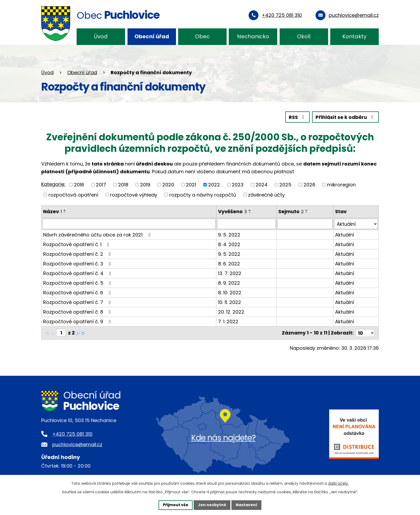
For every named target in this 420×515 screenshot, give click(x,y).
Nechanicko (253, 36)
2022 (214, 185)
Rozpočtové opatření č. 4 (78, 273)
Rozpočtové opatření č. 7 (78, 302)
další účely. (338, 483)
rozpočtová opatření (73, 195)
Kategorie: (53, 184)
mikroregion (341, 185)
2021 (191, 185)
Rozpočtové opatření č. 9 (78, 322)
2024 (262, 185)
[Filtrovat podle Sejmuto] (305, 224)
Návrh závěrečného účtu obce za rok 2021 (98, 235)
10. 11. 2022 (230, 302)
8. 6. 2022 (229, 264)
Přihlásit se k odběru (346, 117)
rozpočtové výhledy (134, 195)
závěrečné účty (266, 195)
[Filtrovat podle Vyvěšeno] (246, 224)
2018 (123, 185)
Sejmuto (291, 211)
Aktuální (345, 235)
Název (52, 211)
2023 (238, 185)
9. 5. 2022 (229, 235)
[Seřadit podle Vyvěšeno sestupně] (250, 212)
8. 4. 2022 (229, 244)
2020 (168, 185)
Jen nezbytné (212, 505)
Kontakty (354, 36)
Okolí (304, 36)
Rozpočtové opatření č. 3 (78, 264)
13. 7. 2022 (230, 273)
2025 (285, 185)
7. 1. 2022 (228, 322)
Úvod (101, 36)
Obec (202, 36)
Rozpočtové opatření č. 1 (77, 244)
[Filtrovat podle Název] (129, 224)
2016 (79, 185)
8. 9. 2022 (229, 283)
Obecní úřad (152, 36)
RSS (298, 117)
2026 (309, 185)
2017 (101, 185)
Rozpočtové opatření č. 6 (78, 293)
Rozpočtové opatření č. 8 (78, 312)
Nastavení (246, 505)
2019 (145, 185)
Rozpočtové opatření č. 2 (78, 254)
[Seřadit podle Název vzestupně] (65, 210)
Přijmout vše (176, 505)
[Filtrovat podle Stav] (356, 224)
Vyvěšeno (232, 211)
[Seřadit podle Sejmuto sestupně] (307, 212)
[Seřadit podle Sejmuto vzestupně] (307, 210)
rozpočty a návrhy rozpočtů (203, 195)
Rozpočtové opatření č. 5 (78, 283)
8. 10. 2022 (230, 293)
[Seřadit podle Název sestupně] (65, 212)
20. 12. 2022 (231, 312)
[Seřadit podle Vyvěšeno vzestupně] (250, 210)
